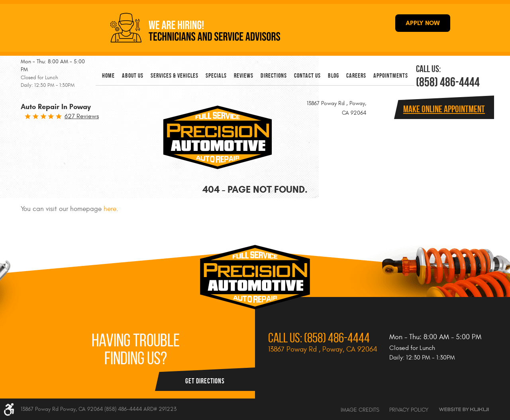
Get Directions (205, 381)
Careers (356, 75)
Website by (464, 409)
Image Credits (360, 410)
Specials (216, 75)
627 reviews (82, 116)
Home (108, 75)
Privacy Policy (409, 410)
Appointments (391, 75)
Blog (333, 75)
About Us (133, 75)
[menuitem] (108, 75)
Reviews (244, 75)
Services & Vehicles (175, 75)
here (110, 209)
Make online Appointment (444, 109)
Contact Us (307, 75)
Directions (274, 75)
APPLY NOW (423, 23)
